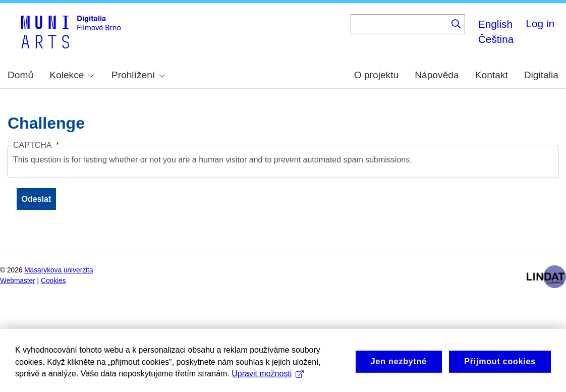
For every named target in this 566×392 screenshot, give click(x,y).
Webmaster (18, 281)
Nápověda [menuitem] (437, 75)
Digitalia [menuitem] (541, 75)
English (495, 24)
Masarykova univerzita (59, 270)
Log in (540, 23)
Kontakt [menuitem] (492, 75)
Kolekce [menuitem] (72, 75)
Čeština (496, 39)
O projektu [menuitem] (377, 75)
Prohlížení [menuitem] (138, 75)
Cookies (53, 281)
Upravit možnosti (268, 380)
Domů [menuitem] (20, 75)
